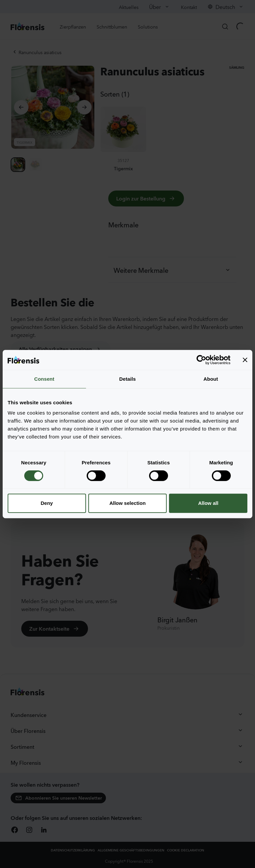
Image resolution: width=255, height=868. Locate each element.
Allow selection (127, 503)
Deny (47, 503)
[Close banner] (245, 360)
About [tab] (211, 379)
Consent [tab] (44, 379)
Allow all (208, 503)
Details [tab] (127, 379)
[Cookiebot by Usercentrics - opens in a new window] (201, 360)
